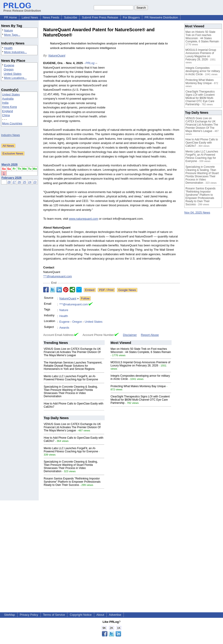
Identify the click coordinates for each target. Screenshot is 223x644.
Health (8, 48)
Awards (64, 328)
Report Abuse (150, 335)
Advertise (115, 615)
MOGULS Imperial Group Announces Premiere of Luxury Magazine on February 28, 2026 (141, 364)
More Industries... (15, 52)
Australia (8, 99)
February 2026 (12, 178)
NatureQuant (57, 55)
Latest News (30, 17)
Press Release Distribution (22, 9)
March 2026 (10, 164)
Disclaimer (130, 335)
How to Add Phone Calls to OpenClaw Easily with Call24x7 (202, 143)
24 (30, 182)
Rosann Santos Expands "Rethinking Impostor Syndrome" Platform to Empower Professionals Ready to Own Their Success (72, 482)
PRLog (90, 63)
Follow (85, 298)
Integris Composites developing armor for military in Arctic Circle (203, 71)
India (5, 103)
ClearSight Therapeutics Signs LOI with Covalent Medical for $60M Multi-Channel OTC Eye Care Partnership (140, 400)
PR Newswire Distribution (161, 17)
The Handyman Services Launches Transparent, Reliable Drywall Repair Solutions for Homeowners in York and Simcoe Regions (73, 366)
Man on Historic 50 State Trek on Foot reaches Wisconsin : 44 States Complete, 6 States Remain (141, 350)
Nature (9, 30)
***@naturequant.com (58, 276)
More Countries (12, 123)
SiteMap (10, 615)
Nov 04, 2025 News (197, 213)
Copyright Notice (81, 615)
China (6, 115)
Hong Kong (9, 107)
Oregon (9, 69)
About (100, 615)
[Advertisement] (146, 94)
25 (24, 182)
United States (13, 74)
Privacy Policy (29, 615)
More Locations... (15, 78)
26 (19, 182)
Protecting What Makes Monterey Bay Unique (138, 386)
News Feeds (51, 17)
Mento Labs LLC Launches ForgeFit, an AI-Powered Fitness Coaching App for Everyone (71, 378)
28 (9, 182)
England (8, 111)
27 (14, 182)
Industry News (10, 135)
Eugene (9, 65)
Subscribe (71, 17)
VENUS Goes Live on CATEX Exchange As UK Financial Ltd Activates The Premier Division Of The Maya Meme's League (72, 352)
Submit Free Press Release (100, 17)
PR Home (10, 17)
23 (35, 182)
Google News (127, 290)
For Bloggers (131, 17)
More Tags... (12, 35)
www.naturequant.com (84, 219)
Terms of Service (54, 615)
